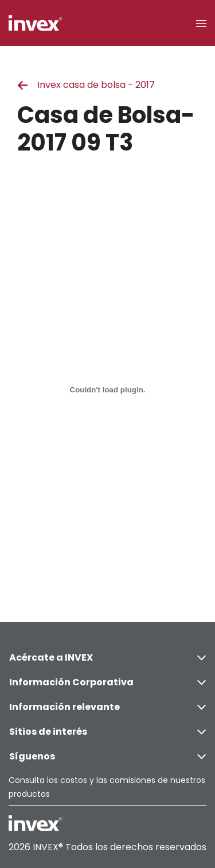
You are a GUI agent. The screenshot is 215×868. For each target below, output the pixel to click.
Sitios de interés (107, 732)
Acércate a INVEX (107, 657)
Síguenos (107, 756)
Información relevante (107, 707)
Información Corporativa (107, 682)
